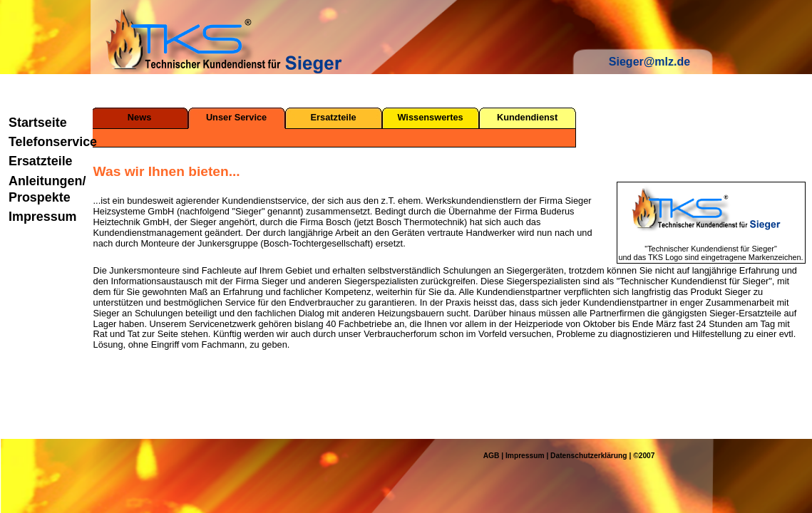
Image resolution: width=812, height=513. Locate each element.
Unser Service (236, 117)
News (139, 117)
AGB (492, 456)
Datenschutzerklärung (589, 456)
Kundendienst (527, 117)
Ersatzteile (41, 161)
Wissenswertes (430, 117)
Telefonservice (48, 142)
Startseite (38, 123)
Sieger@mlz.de (649, 62)
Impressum (43, 217)
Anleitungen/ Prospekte (47, 189)
